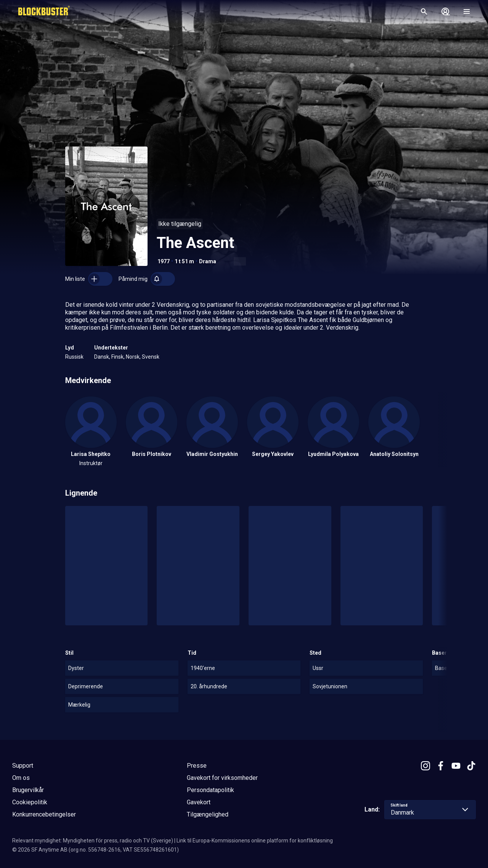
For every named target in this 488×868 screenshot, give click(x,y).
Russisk (74, 357)
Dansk (102, 357)
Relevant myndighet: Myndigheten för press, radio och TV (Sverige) (93, 841)
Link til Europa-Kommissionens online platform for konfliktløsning (255, 841)
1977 (164, 261)
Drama (208, 261)
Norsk (133, 357)
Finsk (117, 357)
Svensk (151, 357)
